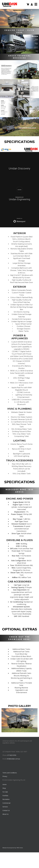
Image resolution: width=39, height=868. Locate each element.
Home (4, 784)
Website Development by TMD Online (13, 848)
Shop (4, 788)
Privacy (5, 776)
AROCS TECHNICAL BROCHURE (20, 57)
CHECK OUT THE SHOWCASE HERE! (19, 638)
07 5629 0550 (12, 755)
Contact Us (6, 810)
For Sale (5, 792)
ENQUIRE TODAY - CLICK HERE (20, 31)
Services (5, 807)
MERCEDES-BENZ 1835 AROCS (20, 491)
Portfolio (5, 796)
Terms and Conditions (10, 773)
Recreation (6, 799)
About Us (5, 814)
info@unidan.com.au (13, 759)
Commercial (6, 803)
